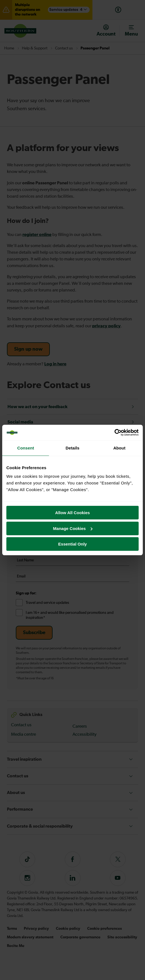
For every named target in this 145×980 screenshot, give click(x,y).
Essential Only (72, 544)
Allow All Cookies (72, 513)
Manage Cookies (73, 528)
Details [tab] (72, 448)
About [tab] (119, 448)
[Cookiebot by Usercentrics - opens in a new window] (114, 433)
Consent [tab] (26, 448)
